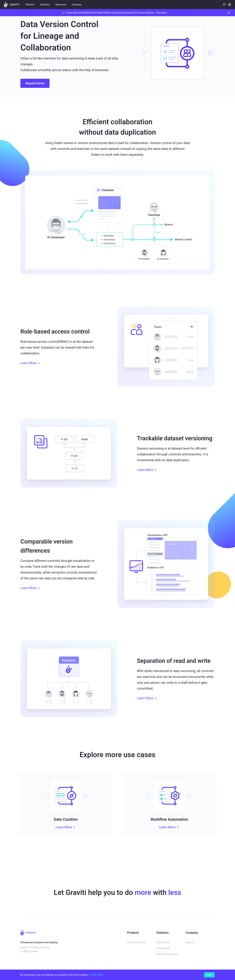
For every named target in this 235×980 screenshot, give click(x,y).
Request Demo (35, 83)
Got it (209, 975)
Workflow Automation (167, 954)
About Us (190, 942)
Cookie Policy (96, 975)
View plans (161, 13)
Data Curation (163, 942)
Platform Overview (137, 942)
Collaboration (163, 948)
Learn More (31, 363)
